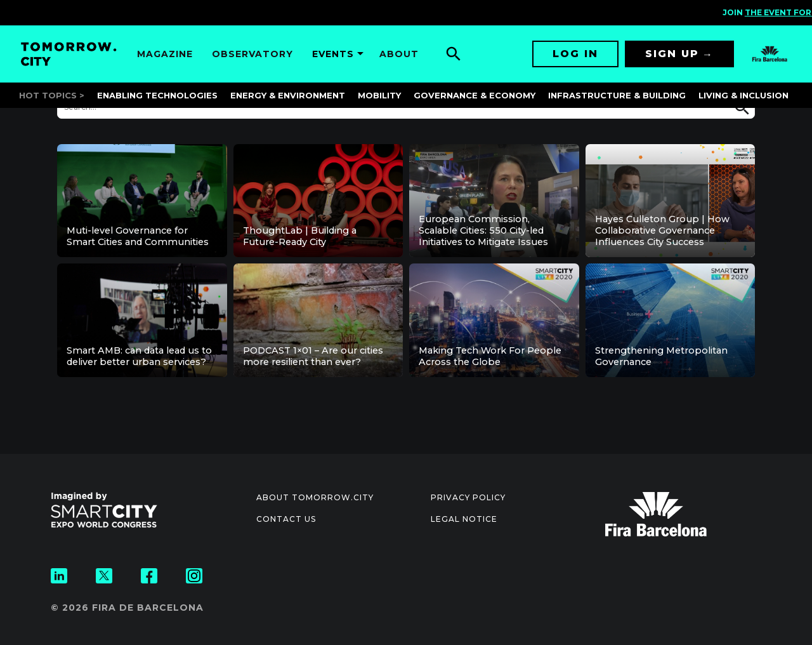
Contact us (286, 519)
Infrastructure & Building (617, 95)
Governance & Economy (475, 95)
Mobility (379, 95)
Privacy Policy (468, 497)
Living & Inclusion (743, 95)
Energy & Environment (288, 95)
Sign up (672, 54)
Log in (575, 54)
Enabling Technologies (157, 95)
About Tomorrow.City (315, 497)
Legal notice (464, 519)
